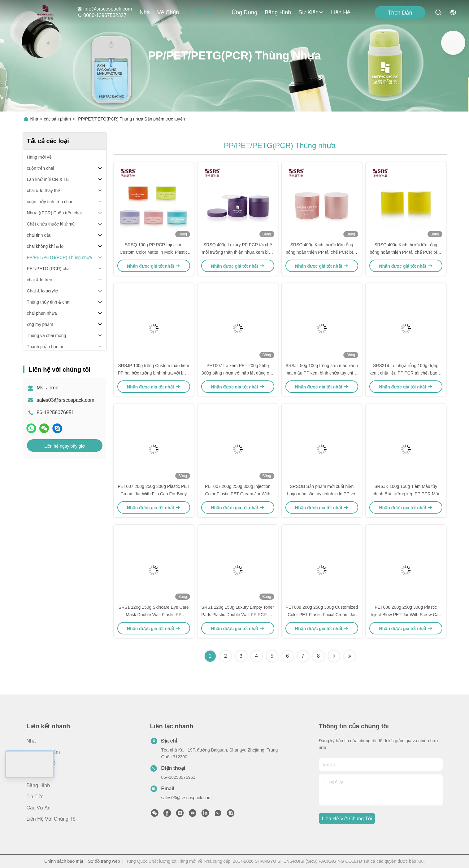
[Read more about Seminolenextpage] (334, 656)
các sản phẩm (209, 12)
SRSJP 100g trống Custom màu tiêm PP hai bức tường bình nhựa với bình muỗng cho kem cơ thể (154, 373)
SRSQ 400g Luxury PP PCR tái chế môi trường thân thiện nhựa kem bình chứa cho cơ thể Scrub (238, 252)
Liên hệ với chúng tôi (346, 12)
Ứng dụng (244, 12)
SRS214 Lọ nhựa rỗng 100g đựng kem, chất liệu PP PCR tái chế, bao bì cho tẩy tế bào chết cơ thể (406, 373)
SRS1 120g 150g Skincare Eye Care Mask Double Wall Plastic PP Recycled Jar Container (154, 615)
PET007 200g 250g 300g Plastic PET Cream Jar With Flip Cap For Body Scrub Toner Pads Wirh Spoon (154, 494)
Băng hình (278, 12)
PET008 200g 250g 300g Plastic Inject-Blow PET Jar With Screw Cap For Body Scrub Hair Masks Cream (406, 615)
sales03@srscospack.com (66, 400)
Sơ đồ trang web (104, 861)
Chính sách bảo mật (64, 861)
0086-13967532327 (102, 15)
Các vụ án (39, 808)
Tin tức (35, 797)
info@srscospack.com (104, 9)
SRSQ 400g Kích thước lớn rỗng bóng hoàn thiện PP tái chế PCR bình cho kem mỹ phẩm (322, 252)
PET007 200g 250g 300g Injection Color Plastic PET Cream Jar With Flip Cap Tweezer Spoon (238, 494)
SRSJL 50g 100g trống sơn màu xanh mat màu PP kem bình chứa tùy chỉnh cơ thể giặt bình (322, 373)
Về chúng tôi (172, 12)
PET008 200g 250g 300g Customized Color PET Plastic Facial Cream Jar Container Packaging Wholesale (322, 615)
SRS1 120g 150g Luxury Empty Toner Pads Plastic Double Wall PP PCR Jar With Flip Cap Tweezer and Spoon (238, 615)
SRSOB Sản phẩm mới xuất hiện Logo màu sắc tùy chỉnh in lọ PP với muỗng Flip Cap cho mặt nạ (322, 494)
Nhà (145, 12)
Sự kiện (311, 12)
